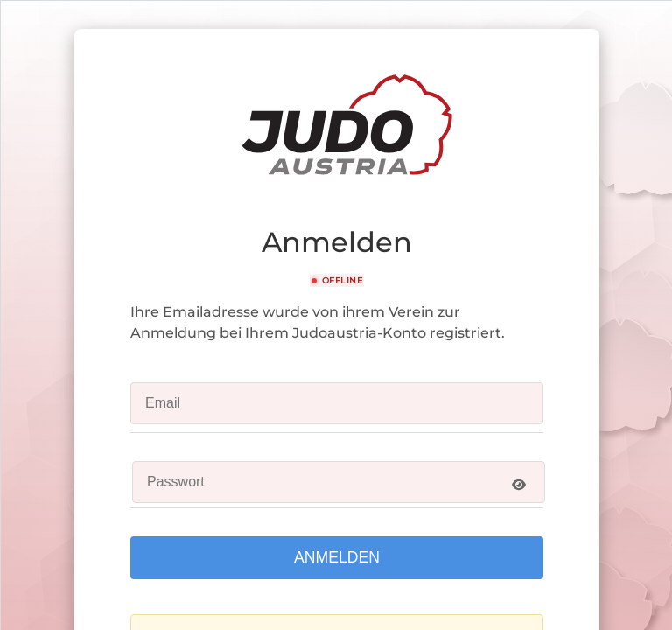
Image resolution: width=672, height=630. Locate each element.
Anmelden (337, 557)
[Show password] (519, 485)
